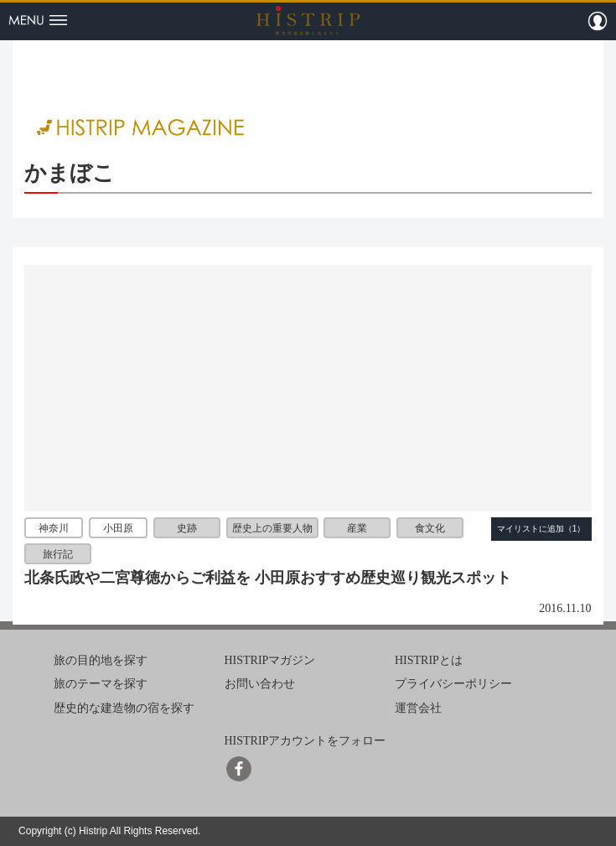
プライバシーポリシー (453, 684)
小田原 (118, 527)
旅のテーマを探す (101, 684)
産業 (357, 527)
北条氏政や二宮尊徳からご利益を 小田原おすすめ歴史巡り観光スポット (268, 578)
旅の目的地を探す (101, 660)
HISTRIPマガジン (270, 660)
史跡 (187, 527)
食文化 (430, 527)
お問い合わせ (260, 684)
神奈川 (54, 527)
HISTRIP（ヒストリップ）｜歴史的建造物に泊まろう (308, 20)
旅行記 (58, 554)
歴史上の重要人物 (272, 527)
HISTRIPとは (429, 660)
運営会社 (418, 708)
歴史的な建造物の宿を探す (124, 708)
